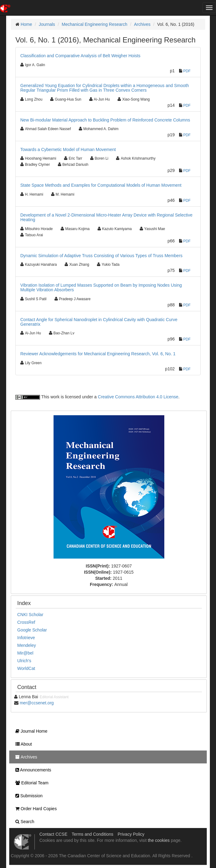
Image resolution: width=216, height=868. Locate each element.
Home (26, 24)
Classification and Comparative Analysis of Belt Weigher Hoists (80, 56)
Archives (142, 24)
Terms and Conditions (92, 834)
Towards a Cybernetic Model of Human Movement (68, 149)
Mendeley (27, 645)
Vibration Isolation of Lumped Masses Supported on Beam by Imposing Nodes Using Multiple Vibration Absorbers (101, 287)
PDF (187, 71)
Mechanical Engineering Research (95, 24)
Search (23, 822)
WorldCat (26, 668)
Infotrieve (26, 638)
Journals (47, 24)
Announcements (32, 770)
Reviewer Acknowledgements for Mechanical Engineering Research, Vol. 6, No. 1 (98, 354)
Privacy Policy (131, 834)
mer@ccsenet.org (37, 703)
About (22, 744)
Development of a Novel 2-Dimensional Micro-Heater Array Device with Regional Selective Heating (106, 217)
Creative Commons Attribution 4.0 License (138, 397)
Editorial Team (30, 783)
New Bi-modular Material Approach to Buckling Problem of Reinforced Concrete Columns (105, 120)
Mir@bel (25, 653)
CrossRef (26, 622)
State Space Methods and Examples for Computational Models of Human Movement (101, 185)
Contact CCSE (53, 834)
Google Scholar (32, 630)
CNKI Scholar (30, 615)
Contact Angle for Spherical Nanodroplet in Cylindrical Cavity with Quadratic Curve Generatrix (99, 322)
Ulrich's (24, 661)
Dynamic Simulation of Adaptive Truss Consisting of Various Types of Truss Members (101, 256)
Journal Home (30, 731)
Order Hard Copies (34, 809)
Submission (27, 796)
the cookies (159, 840)
